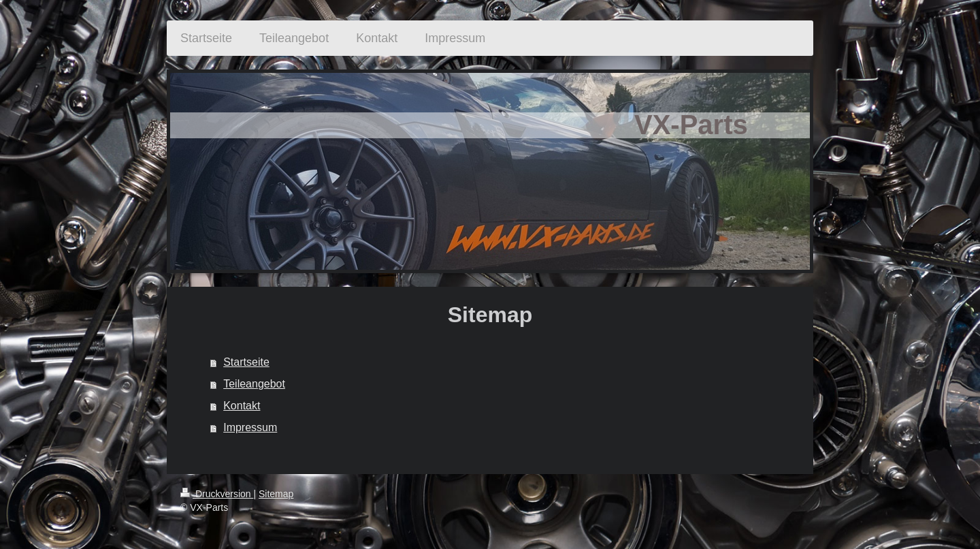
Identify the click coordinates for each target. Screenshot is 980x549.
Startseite (246, 362)
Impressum (250, 427)
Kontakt (242, 406)
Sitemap (276, 494)
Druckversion (217, 494)
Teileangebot (254, 384)
